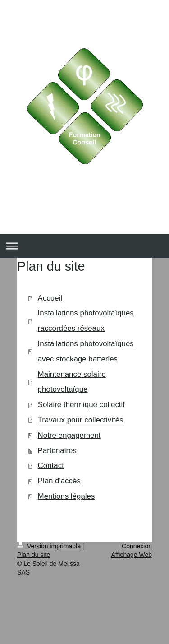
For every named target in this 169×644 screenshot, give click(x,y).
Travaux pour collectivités (81, 420)
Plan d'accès (59, 481)
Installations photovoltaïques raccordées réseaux (86, 321)
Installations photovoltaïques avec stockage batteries (86, 351)
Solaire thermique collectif (81, 405)
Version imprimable (50, 546)
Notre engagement (69, 435)
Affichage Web (131, 555)
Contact (51, 466)
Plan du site (34, 555)
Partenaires (57, 451)
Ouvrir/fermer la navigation (84, 246)
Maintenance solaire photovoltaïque (72, 382)
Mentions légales (66, 496)
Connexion (137, 546)
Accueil (50, 298)
